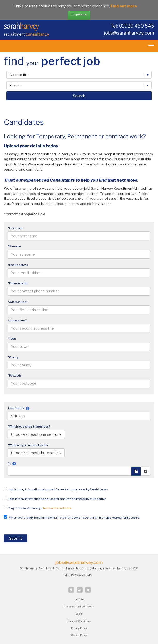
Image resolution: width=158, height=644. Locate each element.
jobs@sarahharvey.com (129, 33)
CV (10, 463)
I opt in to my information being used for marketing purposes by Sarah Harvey (58, 490)
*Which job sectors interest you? (29, 427)
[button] (28, 408)
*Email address (18, 265)
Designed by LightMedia (79, 607)
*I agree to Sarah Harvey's (40, 508)
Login (79, 614)
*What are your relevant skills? (28, 445)
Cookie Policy (79, 635)
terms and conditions (57, 508)
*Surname (14, 246)
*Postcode (15, 376)
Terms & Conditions (79, 621)
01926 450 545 (81, 575)
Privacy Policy (79, 628)
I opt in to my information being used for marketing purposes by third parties (57, 499)
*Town (12, 339)
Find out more (124, 6)
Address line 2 (17, 320)
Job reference (16, 408)
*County (13, 357)
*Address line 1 (18, 302)
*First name (15, 228)
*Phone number (18, 283)
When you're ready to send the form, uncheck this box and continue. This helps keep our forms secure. (74, 518)
